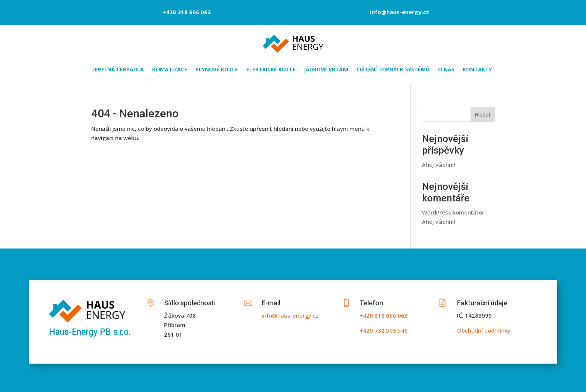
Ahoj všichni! (439, 164)
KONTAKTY (477, 70)
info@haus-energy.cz (400, 12)
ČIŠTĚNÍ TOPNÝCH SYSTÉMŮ (393, 70)
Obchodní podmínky (484, 330)
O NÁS (446, 70)
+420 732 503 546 (384, 330)
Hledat (483, 115)
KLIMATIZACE (170, 70)
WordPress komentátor (453, 212)
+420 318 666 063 (187, 12)
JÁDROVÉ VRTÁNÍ (326, 70)
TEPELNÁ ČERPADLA (118, 70)
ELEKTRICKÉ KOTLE (271, 70)
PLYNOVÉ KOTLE (217, 70)
